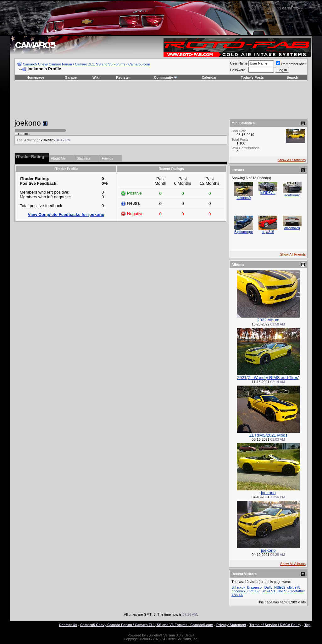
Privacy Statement (231, 625)
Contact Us (68, 625)
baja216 (268, 232)
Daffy (268, 587)
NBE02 (280, 587)
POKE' (255, 591)
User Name (239, 63)
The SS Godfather (291, 591)
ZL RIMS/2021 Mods (268, 435)
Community (166, 77)
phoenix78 (239, 591)
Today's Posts (252, 77)
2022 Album (268, 320)
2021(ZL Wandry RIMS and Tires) (268, 378)
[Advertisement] (161, 100)
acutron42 (292, 195)
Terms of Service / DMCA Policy (275, 625)
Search (293, 77)
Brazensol (255, 587)
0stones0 (244, 198)
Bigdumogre (244, 232)
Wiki (96, 77)
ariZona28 (292, 228)
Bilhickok (238, 587)
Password (238, 70)
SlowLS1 (268, 591)
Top (307, 625)
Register (123, 77)
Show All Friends (293, 254)
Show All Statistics (292, 160)
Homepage (35, 77)
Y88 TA (237, 595)
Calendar (209, 77)
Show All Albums (293, 564)
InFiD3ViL (268, 193)
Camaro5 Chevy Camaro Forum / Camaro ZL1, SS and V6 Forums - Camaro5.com (86, 64)
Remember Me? (291, 64)
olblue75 (294, 587)
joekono (268, 493)
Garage (71, 77)
